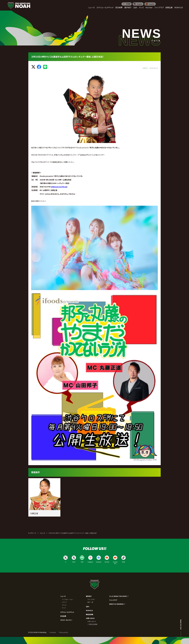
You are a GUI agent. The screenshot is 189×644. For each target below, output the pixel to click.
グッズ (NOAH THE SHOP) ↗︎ (119, 596)
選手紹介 (89, 596)
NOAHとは (89, 610)
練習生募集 (90, 614)
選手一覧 (90, 602)
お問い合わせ (90, 618)
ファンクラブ (113, 600)
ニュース (42, 533)
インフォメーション (67, 599)
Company (53, 632)
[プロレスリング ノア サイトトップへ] (19, 5)
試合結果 (63, 616)
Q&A (88, 606)
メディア (64, 602)
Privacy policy (64, 632)
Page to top (181, 625)
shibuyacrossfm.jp (59, 187)
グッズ (64, 608)
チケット (64, 605)
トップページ (32, 533)
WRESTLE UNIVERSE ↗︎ (117, 604)
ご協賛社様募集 (92, 624)
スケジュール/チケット (67, 612)
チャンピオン (91, 599)
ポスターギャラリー (66, 620)
